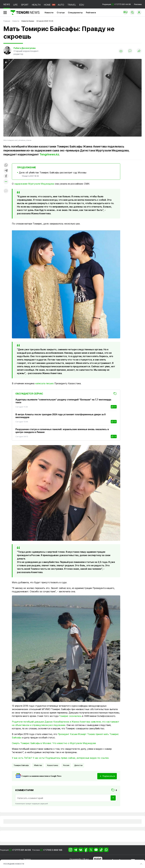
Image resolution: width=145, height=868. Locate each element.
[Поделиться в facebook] (6, 176)
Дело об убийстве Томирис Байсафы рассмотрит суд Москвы (53, 173)
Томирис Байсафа (21, 765)
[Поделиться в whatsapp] (6, 165)
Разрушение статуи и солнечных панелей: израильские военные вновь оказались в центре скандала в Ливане (62, 431)
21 (114, 407)
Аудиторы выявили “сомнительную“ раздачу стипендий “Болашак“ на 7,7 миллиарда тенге (63, 401)
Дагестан (78, 765)
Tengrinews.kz (49, 154)
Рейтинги (91, 13)
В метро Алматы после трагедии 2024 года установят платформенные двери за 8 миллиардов (60, 416)
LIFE (16, 5)
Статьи (61, 13)
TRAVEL (72, 5)
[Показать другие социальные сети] (6, 182)
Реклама (138, 4)
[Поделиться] (139, 51)
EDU (82, 5)
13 (114, 436)
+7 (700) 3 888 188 (53, 850)
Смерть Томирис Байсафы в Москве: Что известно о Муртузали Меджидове (54, 743)
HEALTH (36, 5)
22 (114, 422)
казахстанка (53, 765)
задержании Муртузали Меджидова (34, 184)
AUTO (61, 5)
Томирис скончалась (70, 716)
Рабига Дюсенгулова (25, 48)
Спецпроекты (75, 13)
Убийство (38, 765)
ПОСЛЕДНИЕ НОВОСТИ (14, 864)
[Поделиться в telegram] (6, 171)
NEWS (7, 4)
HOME (47, 5)
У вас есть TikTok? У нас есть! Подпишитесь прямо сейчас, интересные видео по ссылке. (61, 758)
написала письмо (44, 383)
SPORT (25, 5)
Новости (49, 13)
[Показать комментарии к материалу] (6, 191)
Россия (66, 765)
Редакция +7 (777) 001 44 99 (117, 4)
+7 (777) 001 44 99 (21, 850)
